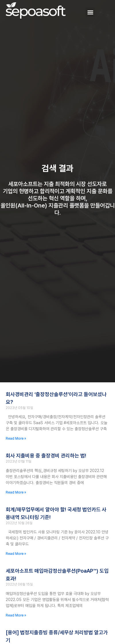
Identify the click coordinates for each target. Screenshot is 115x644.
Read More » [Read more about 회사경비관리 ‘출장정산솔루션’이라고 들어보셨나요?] (16, 439)
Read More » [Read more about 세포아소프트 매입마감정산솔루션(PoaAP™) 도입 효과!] (16, 615)
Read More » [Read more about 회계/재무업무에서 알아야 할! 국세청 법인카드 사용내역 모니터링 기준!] (16, 554)
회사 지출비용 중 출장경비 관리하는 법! (46, 456)
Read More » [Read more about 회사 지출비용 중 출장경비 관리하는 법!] (16, 492)
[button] (90, 12)
